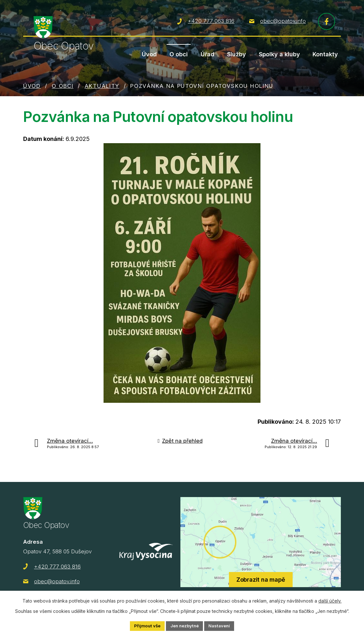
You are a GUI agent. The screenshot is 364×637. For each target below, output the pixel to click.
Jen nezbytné (184, 626)
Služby (237, 54)
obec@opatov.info (283, 22)
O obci (179, 54)
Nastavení (222, 626)
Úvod (149, 54)
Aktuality (102, 87)
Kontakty (325, 54)
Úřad (208, 54)
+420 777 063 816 (211, 22)
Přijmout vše (145, 626)
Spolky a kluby (279, 54)
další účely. (330, 600)
